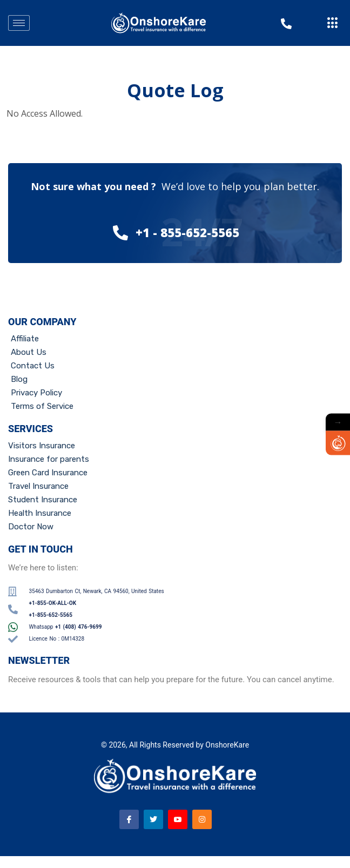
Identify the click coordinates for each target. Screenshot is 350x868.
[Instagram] (202, 819)
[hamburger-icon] (19, 23)
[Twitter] (153, 819)
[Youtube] (178, 819)
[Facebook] (129, 819)
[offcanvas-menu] (333, 23)
